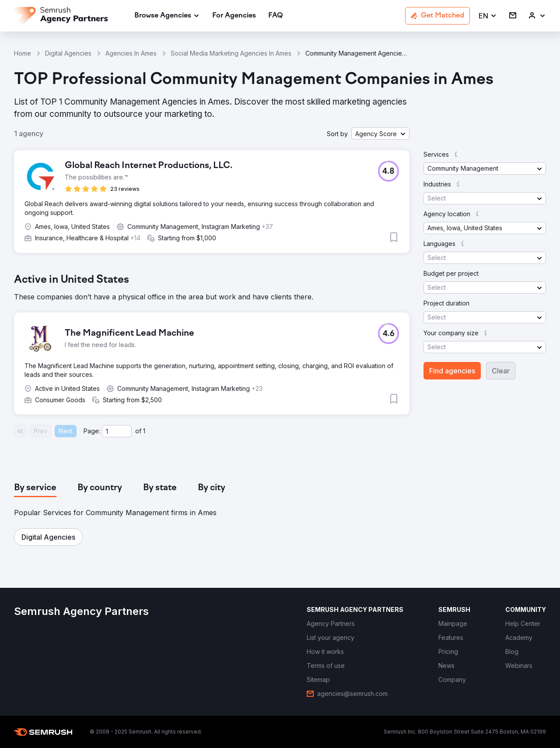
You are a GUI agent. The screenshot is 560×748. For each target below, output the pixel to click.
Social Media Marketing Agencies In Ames (231, 53)
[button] (488, 16)
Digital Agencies (68, 53)
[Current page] (117, 431)
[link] (234, 16)
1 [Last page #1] (144, 431)
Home (23, 53)
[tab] (35, 488)
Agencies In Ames (131, 53)
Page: (92, 431)
